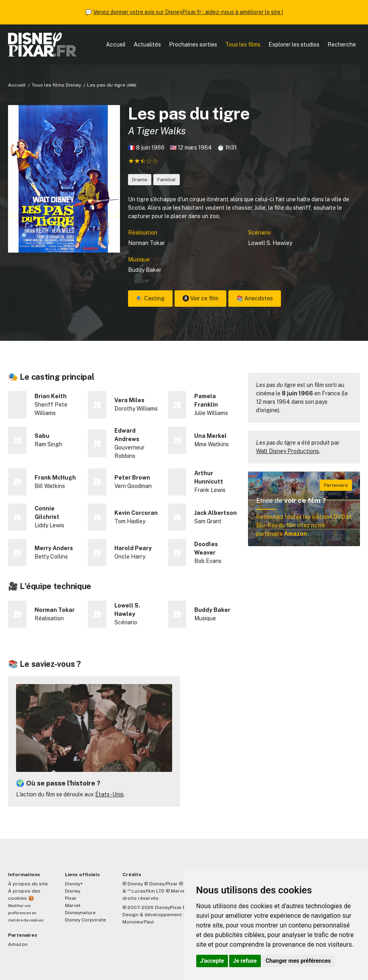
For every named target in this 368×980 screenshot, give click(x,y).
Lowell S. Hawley (270, 243)
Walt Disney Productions (288, 451)
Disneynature (80, 913)
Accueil (116, 45)
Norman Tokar (146, 243)
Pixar (71, 898)
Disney (73, 891)
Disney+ (74, 884)
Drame (140, 180)
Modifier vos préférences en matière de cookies (26, 913)
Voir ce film (200, 298)
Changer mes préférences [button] (298, 961)
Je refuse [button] (245, 961)
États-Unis (109, 794)
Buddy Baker (145, 270)
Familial (167, 180)
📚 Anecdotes (255, 298)
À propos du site (28, 884)
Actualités (147, 45)
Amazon (18, 944)
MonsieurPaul (138, 922)
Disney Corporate (85, 920)
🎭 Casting (150, 298)
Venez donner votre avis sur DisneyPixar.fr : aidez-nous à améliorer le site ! (188, 12)
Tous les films (243, 45)
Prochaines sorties (193, 45)
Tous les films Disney (56, 85)
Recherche (342, 45)
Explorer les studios (294, 45)
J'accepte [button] (212, 961)
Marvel (73, 905)
